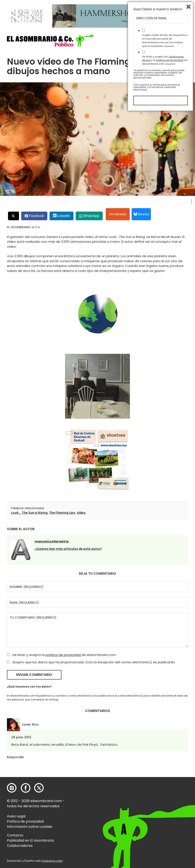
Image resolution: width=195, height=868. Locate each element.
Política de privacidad (25, 821)
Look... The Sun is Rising (29, 513)
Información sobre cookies (30, 827)
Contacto (15, 835)
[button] (50, 41)
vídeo (81, 513)
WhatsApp (91, 216)
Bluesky (141, 214)
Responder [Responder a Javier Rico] (16, 757)
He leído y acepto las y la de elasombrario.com (165, 815)
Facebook (36, 216)
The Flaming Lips (62, 513)
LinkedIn (64, 216)
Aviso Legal (16, 816)
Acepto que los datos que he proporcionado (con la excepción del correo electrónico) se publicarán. (91, 662)
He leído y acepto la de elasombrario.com (62, 655)
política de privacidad (64, 655)
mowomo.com (52, 861)
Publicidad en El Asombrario (30, 840)
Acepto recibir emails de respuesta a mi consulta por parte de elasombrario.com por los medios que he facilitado (165, 796)
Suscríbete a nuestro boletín (158, 764)
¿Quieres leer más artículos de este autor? (68, 549)
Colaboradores (20, 846)
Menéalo (118, 214)
